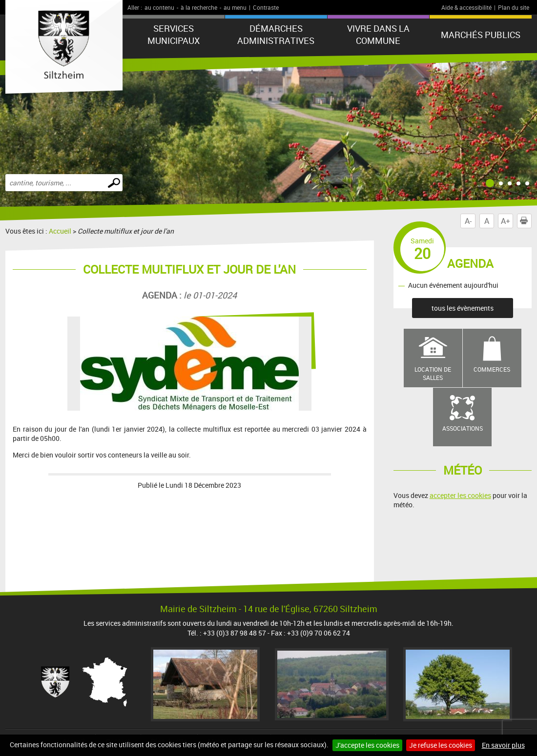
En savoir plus (503, 745)
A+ (506, 221)
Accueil (60, 231)
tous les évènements (463, 308)
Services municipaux (174, 34)
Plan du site (514, 7)
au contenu (159, 7)
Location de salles (433, 373)
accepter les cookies (460, 495)
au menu (235, 7)
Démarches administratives (276, 34)
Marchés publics (481, 35)
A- (468, 221)
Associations (463, 428)
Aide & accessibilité (466, 7)
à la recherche (199, 7)
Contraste (266, 7)
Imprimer (526, 221)
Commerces (492, 369)
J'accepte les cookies (367, 745)
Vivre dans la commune (378, 34)
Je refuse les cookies (441, 745)
